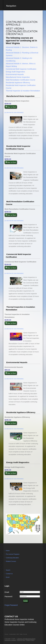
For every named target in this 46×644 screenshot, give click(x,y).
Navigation (23, 6)
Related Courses (11, 561)
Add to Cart (11, 107)
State (21, 634)
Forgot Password (11, 605)
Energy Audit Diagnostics (15, 72)
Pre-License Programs (13, 554)
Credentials (12, 634)
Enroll (8, 577)
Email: (7, 592)
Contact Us (9, 574)
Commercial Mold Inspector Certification (21, 69)
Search (8, 570)
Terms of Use (21, 640)
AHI (18, 634)
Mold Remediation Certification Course (21, 80)
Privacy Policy (30, 640)
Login (26, 601)
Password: (9, 596)
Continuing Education (12, 558)
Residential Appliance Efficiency (18, 83)
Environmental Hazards (15, 74)
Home (8, 551)
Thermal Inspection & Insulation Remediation (23, 91)
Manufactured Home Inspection (18, 77)
